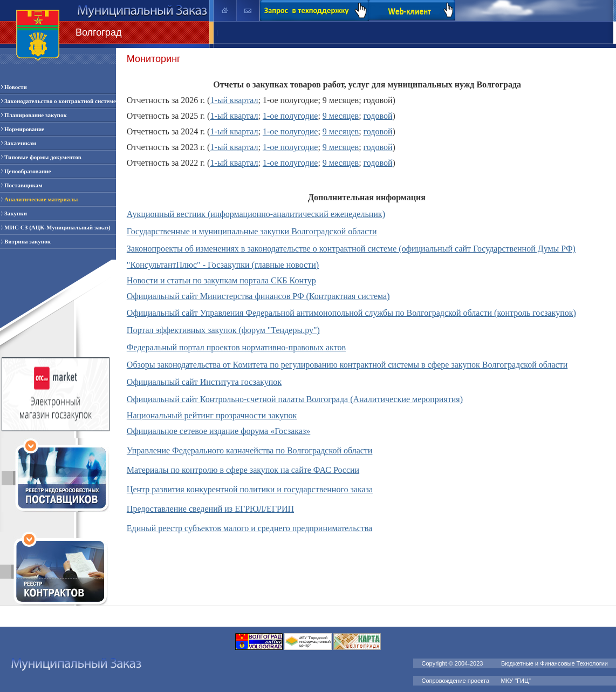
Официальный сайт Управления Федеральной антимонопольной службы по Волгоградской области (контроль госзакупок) (351, 313)
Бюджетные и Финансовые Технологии (555, 663)
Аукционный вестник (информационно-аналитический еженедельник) (256, 214)
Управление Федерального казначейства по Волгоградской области (250, 450)
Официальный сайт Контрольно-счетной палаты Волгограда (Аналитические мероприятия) (295, 399)
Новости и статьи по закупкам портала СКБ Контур (221, 280)
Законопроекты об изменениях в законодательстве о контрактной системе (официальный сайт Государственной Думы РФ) (351, 249)
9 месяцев (341, 116)
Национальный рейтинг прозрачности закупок (212, 415)
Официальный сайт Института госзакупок (204, 382)
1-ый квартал (234, 100)
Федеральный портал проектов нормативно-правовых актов (236, 347)
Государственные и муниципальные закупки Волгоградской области (252, 231)
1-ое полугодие (290, 116)
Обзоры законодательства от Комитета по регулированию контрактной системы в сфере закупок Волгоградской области (347, 365)
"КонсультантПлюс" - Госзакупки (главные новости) (223, 265)
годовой (378, 116)
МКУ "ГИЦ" (516, 681)
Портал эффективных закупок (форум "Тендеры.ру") (223, 330)
